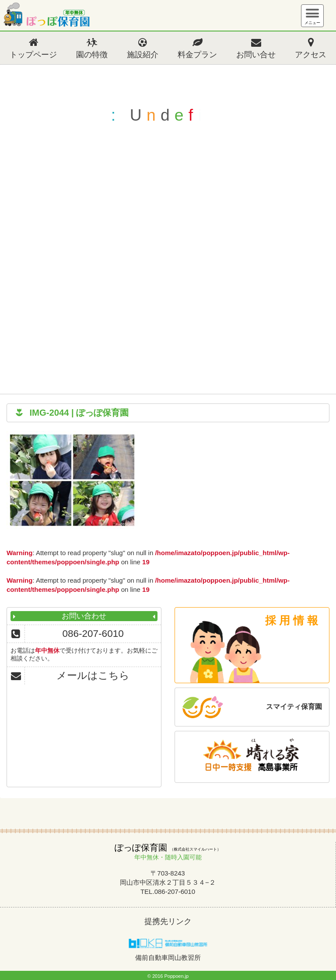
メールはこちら (93, 676)
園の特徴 (92, 55)
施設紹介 (143, 55)
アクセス (311, 55)
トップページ (33, 55)
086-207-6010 (93, 634)
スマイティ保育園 (294, 707)
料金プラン (197, 55)
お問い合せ (256, 55)
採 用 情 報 (292, 620)
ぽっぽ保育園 (46, 16)
